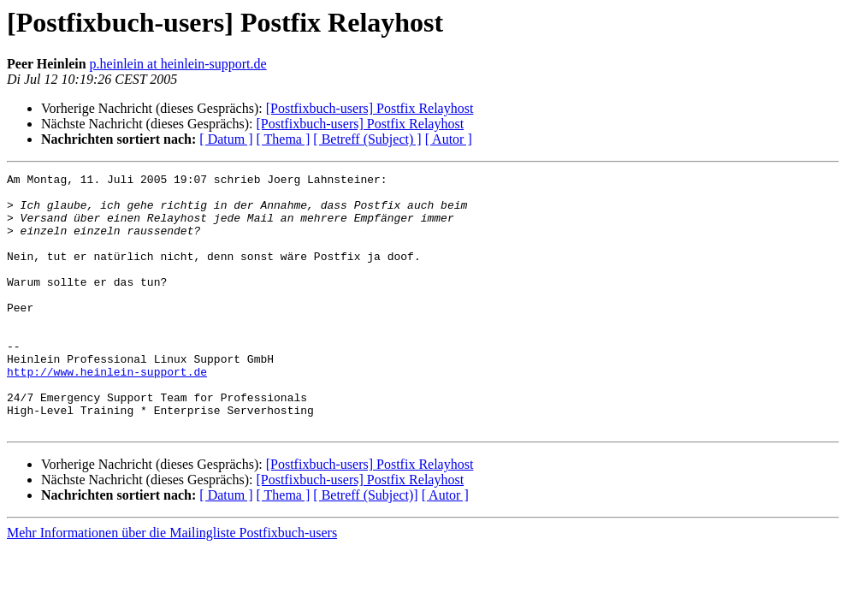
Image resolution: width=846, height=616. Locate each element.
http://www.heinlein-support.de (107, 412)
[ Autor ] (449, 139)
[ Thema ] (284, 139)
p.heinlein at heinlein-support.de (178, 64)
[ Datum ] (226, 139)
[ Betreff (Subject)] (365, 546)
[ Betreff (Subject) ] (367, 139)
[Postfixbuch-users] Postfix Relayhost (370, 108)
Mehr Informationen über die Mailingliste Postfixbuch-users (172, 584)
